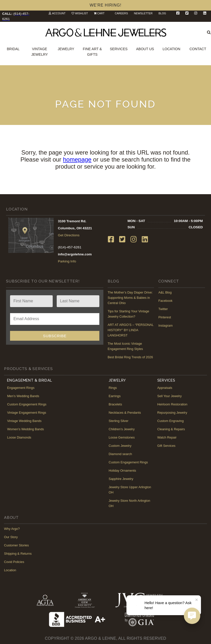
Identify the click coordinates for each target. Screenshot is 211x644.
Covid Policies (14, 562)
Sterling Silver (119, 421)
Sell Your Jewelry (169, 396)
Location (171, 49)
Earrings (115, 396)
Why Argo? (12, 529)
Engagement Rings (21, 388)
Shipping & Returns (18, 554)
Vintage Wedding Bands (24, 421)
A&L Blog (165, 292)
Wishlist (81, 13)
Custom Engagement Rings (27, 404)
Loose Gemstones (122, 437)
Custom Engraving (170, 421)
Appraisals (165, 388)
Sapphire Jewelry (121, 479)
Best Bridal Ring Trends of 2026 (130, 357)
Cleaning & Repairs (171, 429)
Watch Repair (167, 437)
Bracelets (115, 404)
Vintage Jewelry (40, 52)
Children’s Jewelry (122, 429)
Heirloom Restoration (172, 404)
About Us (145, 49)
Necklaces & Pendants (125, 413)
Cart (101, 13)
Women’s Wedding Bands (25, 429)
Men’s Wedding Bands (23, 396)
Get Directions (69, 235)
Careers (121, 13)
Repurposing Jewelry (172, 413)
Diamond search (120, 454)
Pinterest (165, 317)
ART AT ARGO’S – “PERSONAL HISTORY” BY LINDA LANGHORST (131, 330)
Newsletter (143, 13)
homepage (77, 159)
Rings (113, 388)
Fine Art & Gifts (92, 52)
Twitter (163, 309)
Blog (162, 13)
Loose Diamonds (19, 437)
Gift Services (166, 446)
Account (59, 13)
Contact (198, 49)
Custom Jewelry (120, 446)
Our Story (11, 537)
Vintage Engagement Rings (27, 413)
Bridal (13, 49)
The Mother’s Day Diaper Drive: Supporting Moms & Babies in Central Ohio (130, 298)
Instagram (165, 326)
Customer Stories (16, 545)
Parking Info (67, 261)
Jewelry (66, 49)
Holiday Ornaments (122, 471)
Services (119, 49)
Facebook (165, 301)
